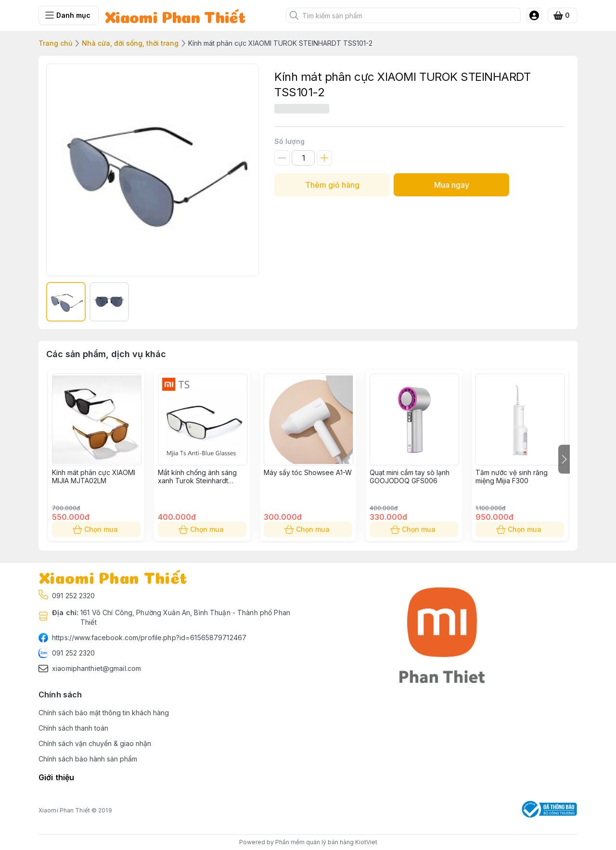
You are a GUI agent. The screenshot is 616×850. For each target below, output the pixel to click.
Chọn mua (96, 529)
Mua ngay (451, 185)
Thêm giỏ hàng (332, 185)
